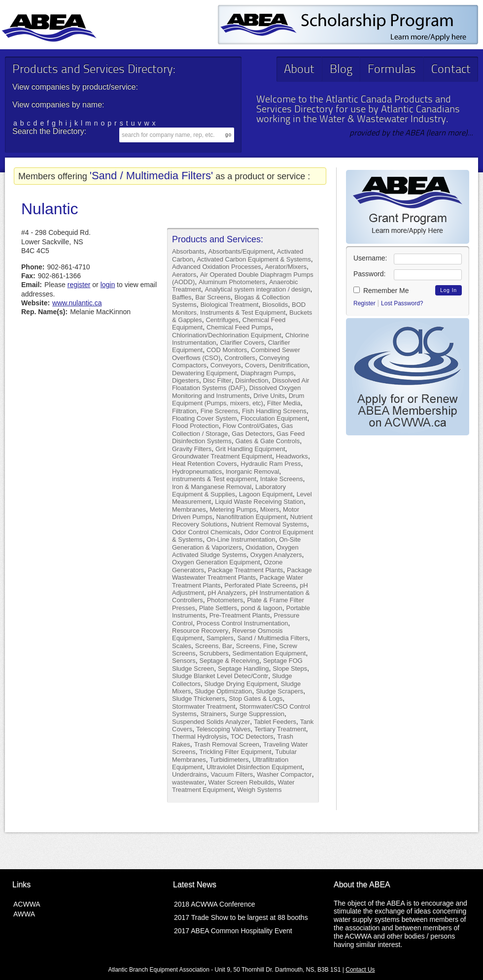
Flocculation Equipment (274, 418)
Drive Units (269, 396)
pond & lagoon (262, 608)
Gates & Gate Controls (267, 441)
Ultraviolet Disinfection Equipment (254, 767)
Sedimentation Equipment (269, 653)
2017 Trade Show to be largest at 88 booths (241, 917)
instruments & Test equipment (214, 479)
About (299, 70)
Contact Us (360, 970)
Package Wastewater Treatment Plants (242, 574)
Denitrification (289, 365)
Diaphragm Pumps (267, 373)
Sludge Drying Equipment (241, 684)
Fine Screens (220, 411)
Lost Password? (402, 303)
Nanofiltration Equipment (251, 517)
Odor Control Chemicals (206, 532)
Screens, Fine (256, 646)
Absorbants (188, 251)
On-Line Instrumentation (241, 539)
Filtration (184, 411)
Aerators (184, 275)
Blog (341, 70)
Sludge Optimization (223, 691)
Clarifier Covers (242, 343)
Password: (369, 274)
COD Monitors (227, 350)
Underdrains (190, 774)
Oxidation (259, 547)
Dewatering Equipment (205, 373)
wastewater (188, 782)
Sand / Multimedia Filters (273, 638)
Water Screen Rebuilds (241, 782)
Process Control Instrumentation (242, 623)
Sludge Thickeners (198, 699)
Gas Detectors (252, 434)
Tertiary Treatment (280, 729)
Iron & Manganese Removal (212, 487)
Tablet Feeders (275, 722)
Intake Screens (282, 479)
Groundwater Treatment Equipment (222, 456)
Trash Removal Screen (227, 744)
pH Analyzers (227, 593)
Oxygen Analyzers (276, 555)
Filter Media (284, 403)
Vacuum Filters (232, 774)
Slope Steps (290, 669)
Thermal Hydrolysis (199, 736)
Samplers (220, 638)
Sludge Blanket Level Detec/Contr (220, 676)
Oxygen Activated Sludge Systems (235, 551)
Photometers (225, 600)
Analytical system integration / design (258, 289)
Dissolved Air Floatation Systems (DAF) (241, 384)
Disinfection (252, 380)
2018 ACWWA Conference (214, 904)
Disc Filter (217, 380)
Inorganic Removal (252, 472)
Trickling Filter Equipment (235, 752)
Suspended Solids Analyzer (211, 722)
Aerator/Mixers (286, 267)
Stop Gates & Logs (256, 699)
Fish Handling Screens (274, 411)
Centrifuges (222, 320)
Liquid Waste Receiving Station (259, 502)
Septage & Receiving (229, 661)
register (79, 285)
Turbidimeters (229, 760)
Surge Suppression (257, 714)
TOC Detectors (252, 736)
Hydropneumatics (197, 472)
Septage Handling (243, 669)
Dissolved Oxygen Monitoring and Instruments (236, 392)
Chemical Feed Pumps (239, 327)
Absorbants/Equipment (241, 251)
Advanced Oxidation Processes (217, 267)
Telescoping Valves (223, 729)
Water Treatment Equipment (233, 786)
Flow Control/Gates (250, 426)
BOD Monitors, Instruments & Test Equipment (239, 308)
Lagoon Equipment (266, 494)
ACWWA (27, 904)
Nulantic (50, 209)
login (108, 285)
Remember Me (381, 291)
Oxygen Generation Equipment (216, 562)
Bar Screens (213, 297)
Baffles (182, 297)
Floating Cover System (205, 418)
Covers (255, 365)
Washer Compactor (284, 774)
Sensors (184, 661)
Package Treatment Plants (245, 570)
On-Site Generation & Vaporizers (236, 543)
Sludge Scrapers (279, 691)
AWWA (24, 914)
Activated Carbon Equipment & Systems (254, 259)
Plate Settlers (218, 608)
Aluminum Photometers (232, 282)
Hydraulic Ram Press (271, 464)
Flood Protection (195, 426)
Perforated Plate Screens (260, 585)
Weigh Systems (259, 790)
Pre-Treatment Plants (240, 615)
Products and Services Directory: (94, 70)
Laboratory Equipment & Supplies (229, 490)
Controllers (240, 358)
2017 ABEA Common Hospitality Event (233, 931)
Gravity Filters (192, 449)
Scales (182, 646)
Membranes (189, 509)
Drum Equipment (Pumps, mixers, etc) (238, 399)
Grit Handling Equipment (250, 449)
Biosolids (275, 305)
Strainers (213, 714)
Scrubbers (214, 653)
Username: (370, 258)
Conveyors (226, 365)
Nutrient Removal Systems (269, 524)
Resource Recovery (200, 631)
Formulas (392, 70)
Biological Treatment (230, 305)
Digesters (186, 380)
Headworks (292, 456)
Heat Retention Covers (205, 464)
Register (364, 303)
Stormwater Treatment (204, 706)
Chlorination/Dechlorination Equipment (227, 335)
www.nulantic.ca (77, 303)
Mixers (270, 509)
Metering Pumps (233, 509)
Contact (451, 70)
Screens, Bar (214, 646)
